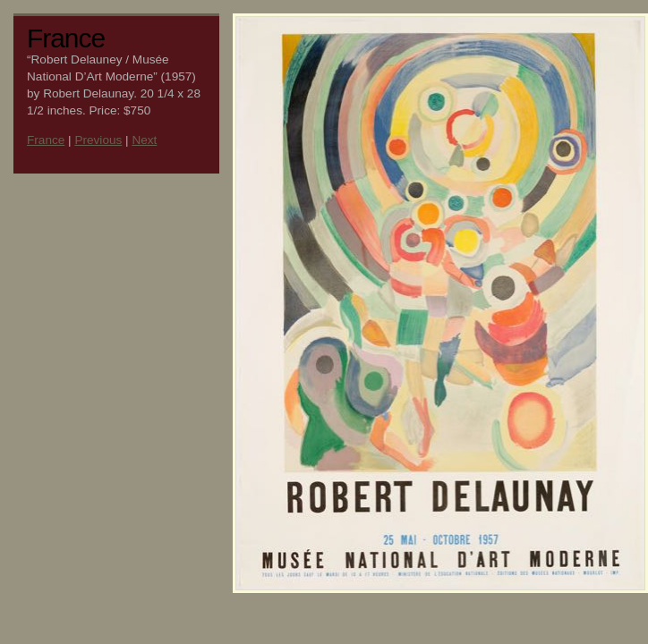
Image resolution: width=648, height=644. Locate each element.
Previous (98, 140)
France (46, 140)
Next (144, 140)
